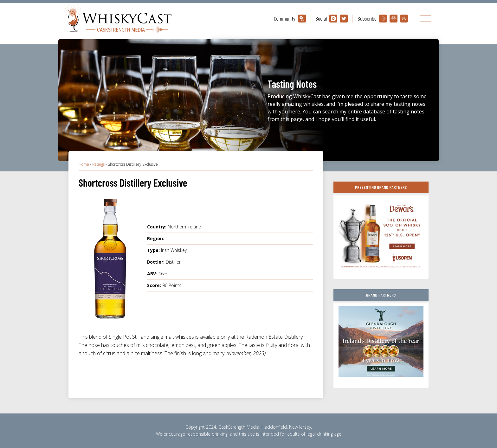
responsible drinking (207, 434)
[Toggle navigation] (426, 19)
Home (84, 164)
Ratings (98, 164)
